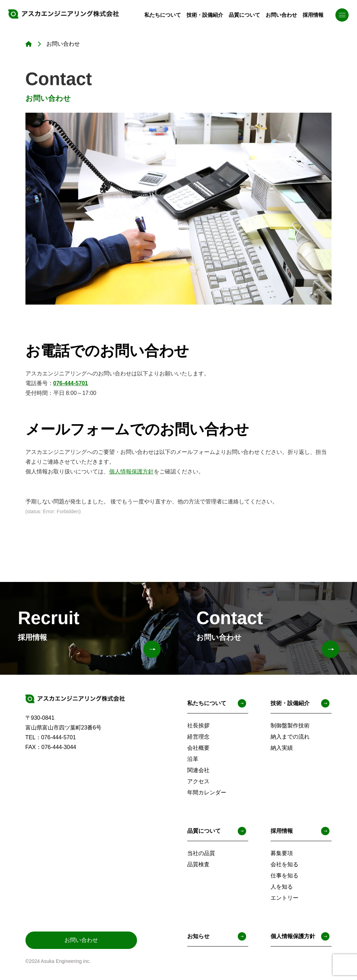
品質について (240, 14)
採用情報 (312, 14)
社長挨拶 (198, 725)
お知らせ (217, 936)
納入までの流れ (290, 737)
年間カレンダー (207, 792)
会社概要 (198, 748)
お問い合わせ (279, 14)
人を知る (282, 887)
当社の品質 (201, 853)
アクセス (198, 781)
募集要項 (282, 853)
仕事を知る (284, 876)
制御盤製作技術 (290, 725)
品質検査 (198, 864)
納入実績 (282, 748)
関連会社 (198, 770)
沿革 (193, 759)
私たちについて (153, 14)
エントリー (284, 898)
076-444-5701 (71, 383)
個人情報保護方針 (131, 472)
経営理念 (198, 737)
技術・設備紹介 (198, 14)
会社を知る (284, 864)
